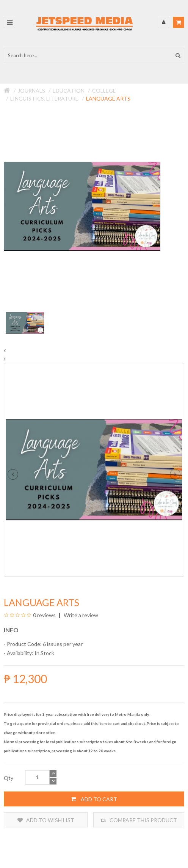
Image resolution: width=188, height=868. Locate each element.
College (104, 91)
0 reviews (44, 615)
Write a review (80, 615)
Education (69, 91)
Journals (31, 91)
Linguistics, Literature (44, 98)
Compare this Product (139, 820)
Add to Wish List (46, 820)
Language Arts (108, 98)
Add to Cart (94, 799)
